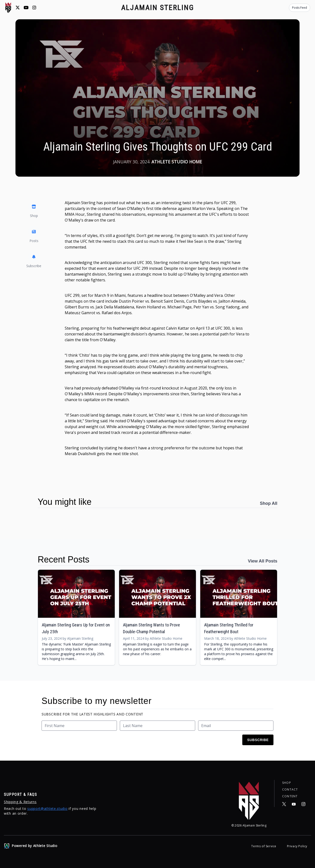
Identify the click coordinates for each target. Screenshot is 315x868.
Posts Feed (300, 8)
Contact (290, 790)
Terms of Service (264, 846)
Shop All (269, 503)
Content (290, 796)
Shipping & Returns (20, 802)
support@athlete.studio (47, 809)
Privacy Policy (297, 846)
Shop (287, 783)
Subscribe (258, 740)
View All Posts (263, 561)
